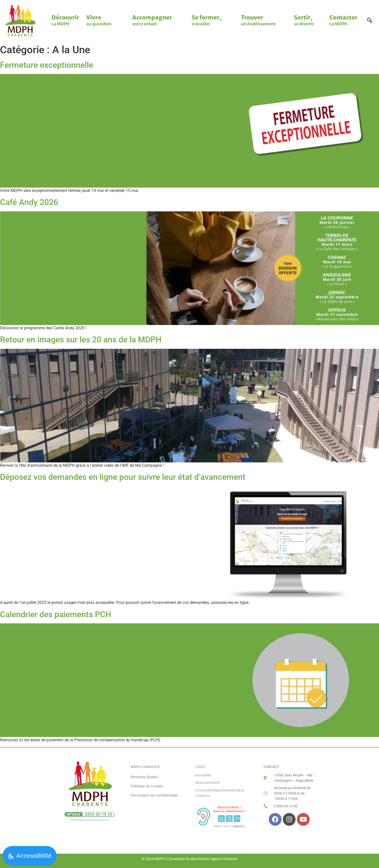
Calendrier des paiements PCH (56, 614)
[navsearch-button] (369, 21)
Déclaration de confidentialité (154, 795)
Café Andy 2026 (29, 202)
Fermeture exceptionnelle (47, 65)
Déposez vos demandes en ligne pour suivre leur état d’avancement (123, 477)
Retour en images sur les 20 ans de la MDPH (81, 340)
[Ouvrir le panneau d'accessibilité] (30, 856)
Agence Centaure (224, 859)
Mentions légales (145, 777)
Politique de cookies (147, 786)
